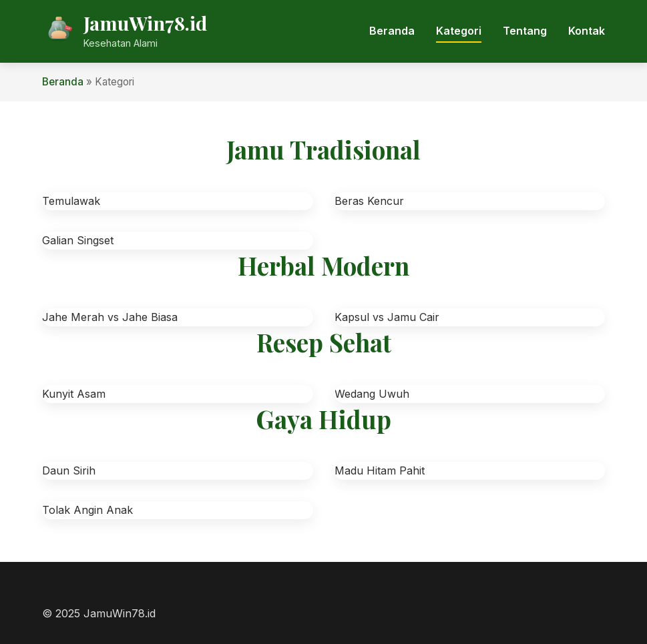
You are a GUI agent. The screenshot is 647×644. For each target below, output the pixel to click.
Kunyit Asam (74, 394)
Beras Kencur (369, 201)
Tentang (525, 31)
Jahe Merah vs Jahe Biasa (110, 317)
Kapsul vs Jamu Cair (387, 317)
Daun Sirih (69, 470)
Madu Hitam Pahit (380, 470)
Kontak (587, 31)
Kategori (459, 31)
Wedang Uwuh (372, 394)
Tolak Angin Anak (87, 510)
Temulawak (71, 201)
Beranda (392, 31)
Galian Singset (78, 240)
